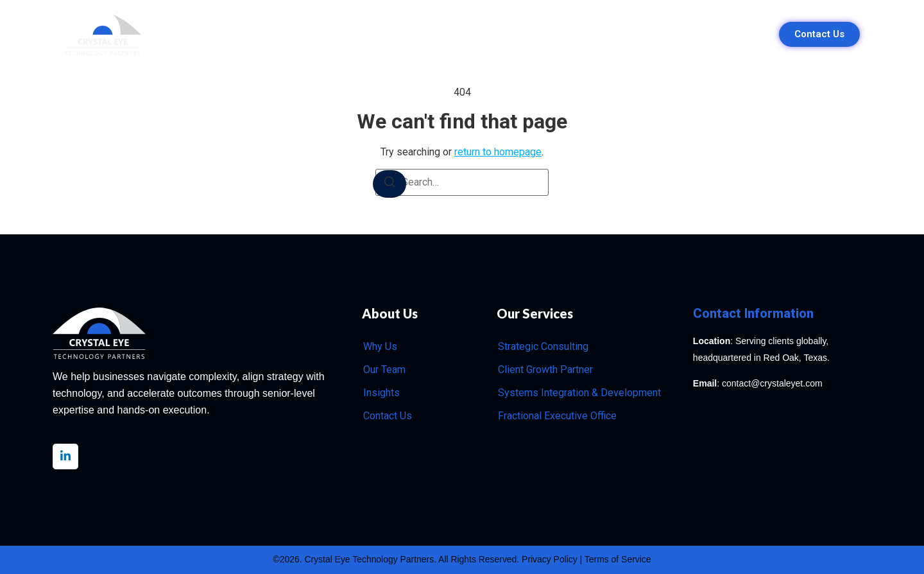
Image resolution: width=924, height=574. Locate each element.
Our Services (425, 34)
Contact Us (388, 416)
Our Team (505, 34)
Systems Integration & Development (579, 393)
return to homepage (498, 152)
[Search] (389, 184)
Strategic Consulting (543, 346)
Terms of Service (619, 560)
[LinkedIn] (65, 457)
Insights (573, 34)
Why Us (351, 34)
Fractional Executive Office (557, 416)
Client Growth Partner (545, 370)
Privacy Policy (550, 560)
